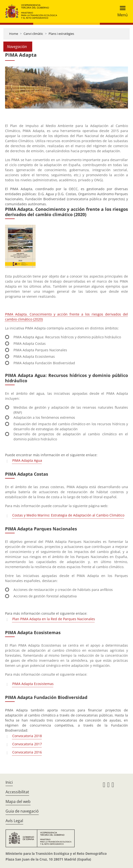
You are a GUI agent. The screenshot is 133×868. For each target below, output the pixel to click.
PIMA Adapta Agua (27, 460)
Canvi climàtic (33, 34)
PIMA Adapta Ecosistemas (33, 684)
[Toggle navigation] (121, 11)
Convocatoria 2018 (27, 736)
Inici (9, 782)
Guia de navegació (22, 811)
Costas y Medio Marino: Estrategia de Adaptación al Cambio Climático (68, 515)
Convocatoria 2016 (27, 752)
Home (14, 34)
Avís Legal (14, 821)
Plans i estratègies (61, 34)
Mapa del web (18, 801)
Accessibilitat (17, 792)
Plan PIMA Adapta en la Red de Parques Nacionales (54, 619)
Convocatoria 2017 (27, 744)
